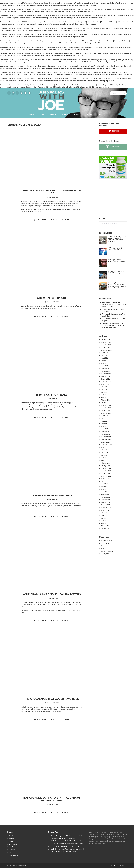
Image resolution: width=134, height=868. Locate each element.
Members (12, 850)
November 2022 (106, 345)
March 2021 (105, 397)
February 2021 (106, 400)
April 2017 (104, 521)
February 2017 (106, 526)
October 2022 (105, 347)
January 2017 (105, 529)
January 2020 (105, 434)
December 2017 (106, 500)
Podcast (78, 114)
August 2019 (105, 447)
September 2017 (106, 508)
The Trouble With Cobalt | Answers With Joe (52, 192)
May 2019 (104, 455)
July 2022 (104, 355)
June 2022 (104, 358)
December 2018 (106, 468)
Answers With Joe (107, 541)
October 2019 (105, 442)
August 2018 (105, 479)
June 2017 (104, 515)
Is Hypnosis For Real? (52, 395)
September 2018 (106, 476)
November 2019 (106, 439)
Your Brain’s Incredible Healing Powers (52, 594)
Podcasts (104, 549)
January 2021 (105, 403)
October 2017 (105, 505)
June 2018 (104, 484)
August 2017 (105, 510)
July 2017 (104, 513)
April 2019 (104, 458)
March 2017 (105, 523)
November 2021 (106, 376)
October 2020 (105, 411)
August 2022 (105, 353)
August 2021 (105, 384)
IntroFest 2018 (14, 844)
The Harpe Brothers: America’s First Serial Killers (67, 844)
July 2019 (104, 450)
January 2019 (105, 466)
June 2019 (104, 453)
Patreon (65, 114)
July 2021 (104, 387)
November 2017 (106, 502)
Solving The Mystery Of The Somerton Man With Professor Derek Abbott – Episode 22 (114, 305)
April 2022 (104, 363)
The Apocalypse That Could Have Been (52, 699)
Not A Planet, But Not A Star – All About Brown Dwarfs (52, 799)
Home (32, 114)
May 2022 (104, 361)
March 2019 (105, 460)
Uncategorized (106, 554)
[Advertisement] (115, 198)
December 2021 (106, 374)
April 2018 (104, 489)
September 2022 (106, 350)
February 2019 (106, 463)
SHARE (65, 220)
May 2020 (104, 424)
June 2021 (104, 390)
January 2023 (105, 340)
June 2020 (104, 421)
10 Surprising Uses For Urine (52, 495)
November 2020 (106, 408)
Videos (53, 114)
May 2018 (104, 487)
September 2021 (106, 382)
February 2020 (106, 432)
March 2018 (105, 492)
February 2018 (106, 494)
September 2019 (106, 445)
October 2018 (105, 473)
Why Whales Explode (52, 298)
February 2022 (106, 369)
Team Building (14, 855)
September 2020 (106, 413)
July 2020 (104, 418)
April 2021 (104, 395)
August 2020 (105, 416)
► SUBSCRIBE (113, 131)
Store (89, 114)
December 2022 (106, 342)
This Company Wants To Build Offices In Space (66, 846)
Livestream (12, 847)
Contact (101, 114)
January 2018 (105, 497)
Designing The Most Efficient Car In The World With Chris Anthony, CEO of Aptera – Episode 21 (114, 326)
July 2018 (104, 481)
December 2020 (106, 405)
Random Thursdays (107, 551)
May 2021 (104, 392)
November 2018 (106, 471)
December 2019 (106, 437)
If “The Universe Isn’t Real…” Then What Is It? (66, 841)
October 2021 (105, 379)
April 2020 (104, 426)
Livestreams (105, 543)
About (42, 114)
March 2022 (105, 366)
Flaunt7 (26, 865)
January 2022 (105, 371)
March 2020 (105, 429)
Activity (11, 839)
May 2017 (104, 518)
